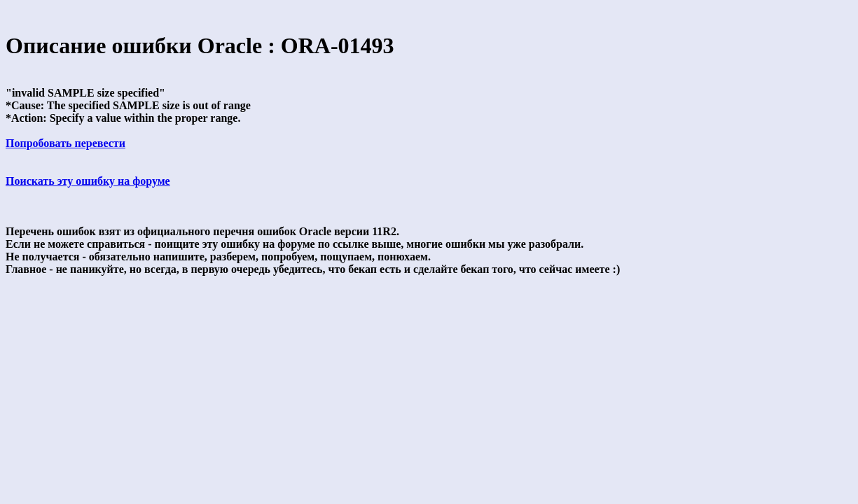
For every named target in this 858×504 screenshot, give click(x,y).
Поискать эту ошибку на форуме (88, 181)
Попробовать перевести (65, 143)
